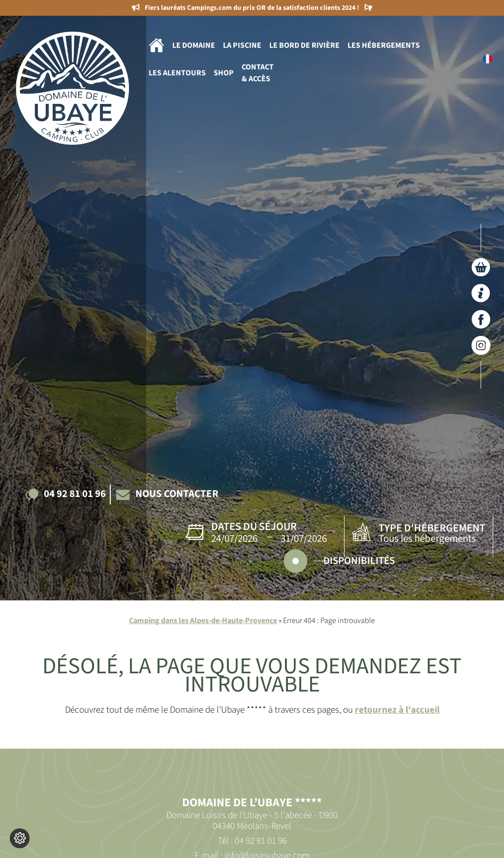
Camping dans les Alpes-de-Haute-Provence (203, 621)
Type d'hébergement (432, 528)
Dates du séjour (254, 527)
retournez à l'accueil (397, 710)
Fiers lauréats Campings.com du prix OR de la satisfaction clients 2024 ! (252, 8)
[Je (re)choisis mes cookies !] (20, 838)
